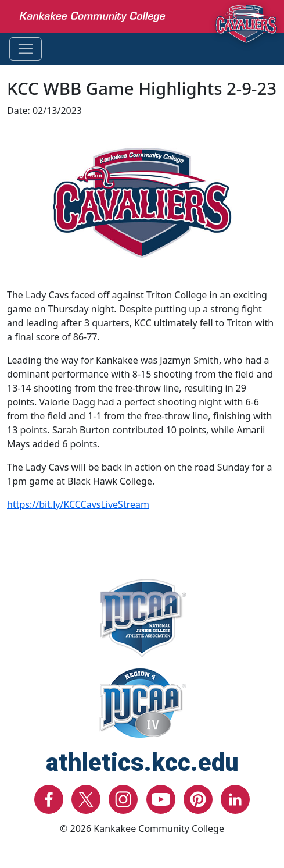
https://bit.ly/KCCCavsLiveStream (78, 504)
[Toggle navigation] (26, 49)
